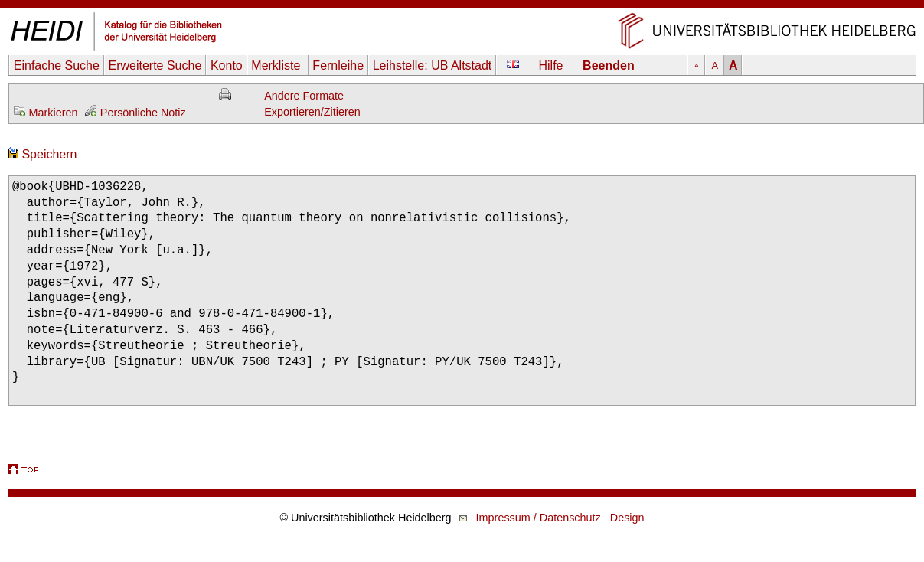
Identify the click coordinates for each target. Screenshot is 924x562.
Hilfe (551, 65)
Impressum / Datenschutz (539, 518)
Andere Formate (304, 96)
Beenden (609, 65)
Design (627, 518)
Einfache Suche (57, 65)
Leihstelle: (433, 65)
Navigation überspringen (462, 7)
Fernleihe (338, 65)
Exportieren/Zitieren (312, 112)
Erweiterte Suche (155, 65)
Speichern (43, 154)
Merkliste (277, 65)
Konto (227, 65)
